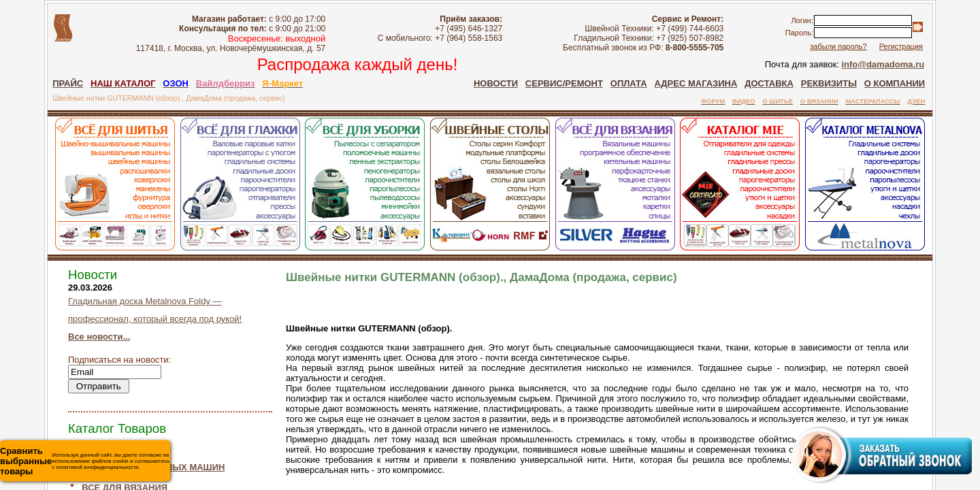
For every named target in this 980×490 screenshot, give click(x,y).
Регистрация (901, 46)
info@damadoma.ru (883, 64)
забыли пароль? (838, 46)
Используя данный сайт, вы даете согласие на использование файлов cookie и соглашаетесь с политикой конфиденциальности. (85, 461)
